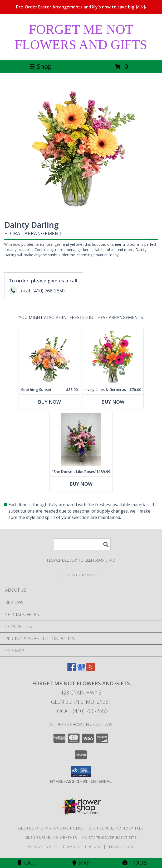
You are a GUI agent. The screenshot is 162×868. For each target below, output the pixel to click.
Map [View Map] (81, 863)
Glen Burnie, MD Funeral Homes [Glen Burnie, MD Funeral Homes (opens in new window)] (51, 828)
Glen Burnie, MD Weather (51, 837)
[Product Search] (82, 544)
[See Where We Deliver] (81, 575)
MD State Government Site (109, 837)
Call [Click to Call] (27, 863)
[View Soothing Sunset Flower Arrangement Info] (49, 357)
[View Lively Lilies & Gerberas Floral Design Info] (113, 357)
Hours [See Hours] (135, 863)
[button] (81, 771)
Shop (41, 66)
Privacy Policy (43, 847)
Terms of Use (121, 847)
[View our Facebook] (72, 670)
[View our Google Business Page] (81, 670)
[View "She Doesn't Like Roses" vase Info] (81, 439)
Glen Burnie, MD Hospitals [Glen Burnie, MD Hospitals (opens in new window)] (116, 828)
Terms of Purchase (83, 847)
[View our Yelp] (91, 670)
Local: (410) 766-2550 (81, 711)
